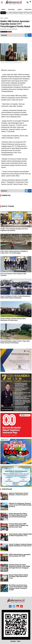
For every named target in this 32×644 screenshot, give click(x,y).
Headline (6, 18)
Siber (19, 641)
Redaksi (13, 641)
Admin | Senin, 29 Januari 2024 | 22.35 (9, 29)
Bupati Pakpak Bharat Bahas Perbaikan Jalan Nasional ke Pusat (19, 576)
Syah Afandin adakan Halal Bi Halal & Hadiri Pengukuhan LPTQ (20, 535)
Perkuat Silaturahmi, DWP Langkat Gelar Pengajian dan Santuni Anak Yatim (19, 525)
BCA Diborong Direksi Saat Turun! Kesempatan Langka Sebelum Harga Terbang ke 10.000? (18, 587)
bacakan (4, 32)
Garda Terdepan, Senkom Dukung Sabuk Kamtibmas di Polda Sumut (20, 545)
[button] (30, 1)
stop (10, 32)
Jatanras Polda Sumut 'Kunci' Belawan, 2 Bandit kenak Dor (19, 494)
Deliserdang (11, 9)
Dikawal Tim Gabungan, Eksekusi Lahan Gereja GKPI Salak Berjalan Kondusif (20, 505)
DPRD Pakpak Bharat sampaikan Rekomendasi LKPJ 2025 (20, 555)
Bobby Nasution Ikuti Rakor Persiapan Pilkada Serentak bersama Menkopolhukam (18, 515)
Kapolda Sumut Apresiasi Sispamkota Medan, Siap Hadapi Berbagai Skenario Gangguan (19, 566)
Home (2, 18)
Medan (3, 9)
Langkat (20, 9)
